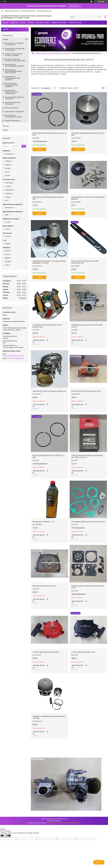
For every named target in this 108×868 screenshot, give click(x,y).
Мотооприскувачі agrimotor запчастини (14, 98)
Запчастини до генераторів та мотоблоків (15, 49)
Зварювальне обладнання (14, 112)
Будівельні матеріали (13, 121)
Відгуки (6, 130)
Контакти (31, 22)
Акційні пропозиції (75, 22)
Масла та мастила (12, 108)
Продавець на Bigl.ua (54, 821)
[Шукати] (99, 17)
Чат (99, 862)
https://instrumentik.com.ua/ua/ (13, 356)
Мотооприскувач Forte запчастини (13, 103)
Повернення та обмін (59, 22)
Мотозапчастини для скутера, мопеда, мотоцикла (15, 60)
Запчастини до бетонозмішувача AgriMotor (15, 65)
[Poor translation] (8, 836)
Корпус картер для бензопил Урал (86, 391)
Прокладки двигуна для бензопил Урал (88, 522)
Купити (39, 149)
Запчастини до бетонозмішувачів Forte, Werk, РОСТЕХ (13, 71)
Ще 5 (7, 200)
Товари (13, 22)
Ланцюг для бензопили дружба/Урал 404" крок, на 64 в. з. (87, 457)
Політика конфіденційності (72, 823)
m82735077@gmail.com (16, 358)
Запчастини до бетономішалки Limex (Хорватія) (13, 78)
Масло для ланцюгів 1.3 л (43, 522)
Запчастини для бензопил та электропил (56, 53)
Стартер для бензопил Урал (83, 652)
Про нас (23, 22)
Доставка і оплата (43, 22)
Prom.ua (64, 819)
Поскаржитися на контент (55, 823)
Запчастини (74, 6)
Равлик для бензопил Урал (44, 586)
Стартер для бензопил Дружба (46, 652)
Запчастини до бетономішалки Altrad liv (14, 116)
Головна (5, 22)
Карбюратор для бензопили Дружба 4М (49, 391)
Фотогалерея (8, 35)
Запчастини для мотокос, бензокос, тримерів (14, 55)
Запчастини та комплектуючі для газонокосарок (11, 92)
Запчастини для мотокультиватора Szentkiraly (11, 85)
